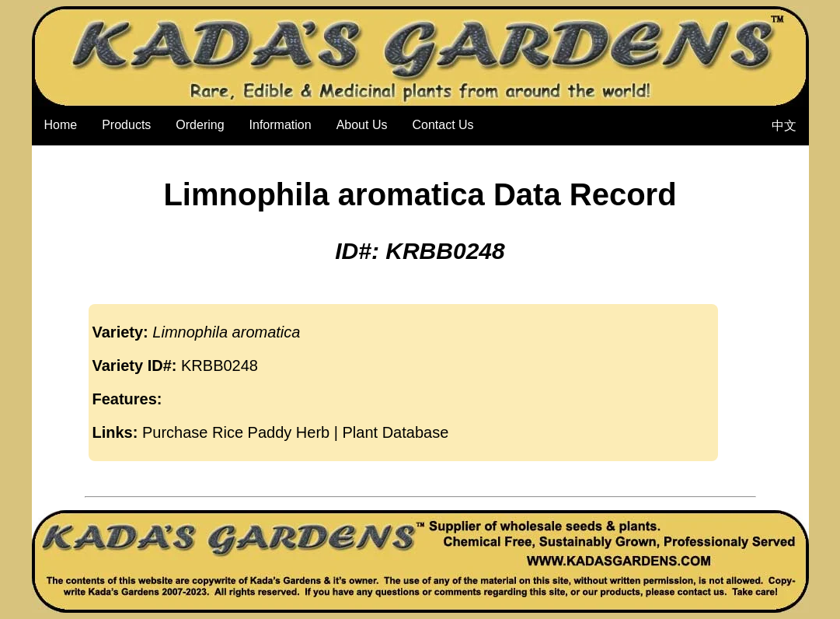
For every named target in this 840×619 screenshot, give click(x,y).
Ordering (200, 125)
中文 (784, 126)
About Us (362, 125)
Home (61, 125)
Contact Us (443, 125)
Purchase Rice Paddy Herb (236, 432)
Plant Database (396, 432)
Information (281, 125)
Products (126, 125)
